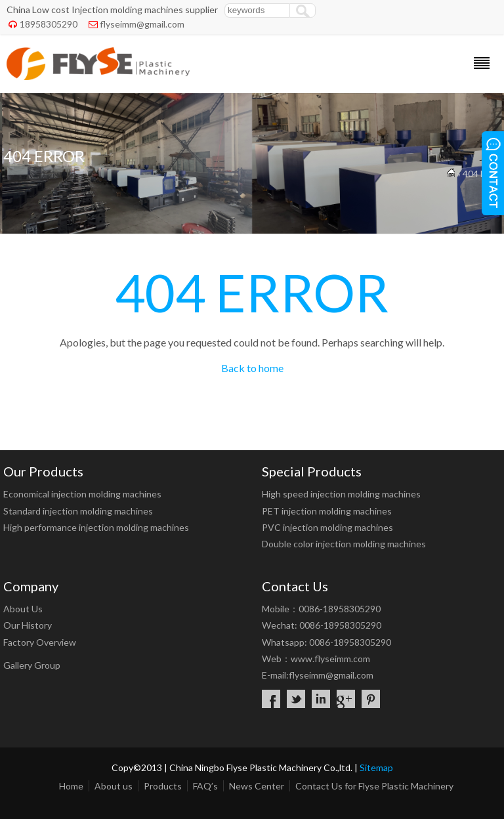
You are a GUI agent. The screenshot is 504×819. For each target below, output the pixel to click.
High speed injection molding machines (341, 494)
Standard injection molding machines (78, 511)
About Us (23, 609)
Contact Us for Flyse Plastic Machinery (374, 786)
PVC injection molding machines (327, 527)
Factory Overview (40, 642)
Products (163, 786)
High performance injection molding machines (96, 527)
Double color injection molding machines (344, 544)
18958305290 (49, 24)
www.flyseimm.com (330, 659)
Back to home (252, 368)
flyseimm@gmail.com (142, 24)
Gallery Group (32, 665)
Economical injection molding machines (82, 494)
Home (71, 786)
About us (114, 786)
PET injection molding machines (327, 511)
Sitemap (376, 767)
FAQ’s (205, 786)
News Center (257, 786)
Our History (28, 625)
